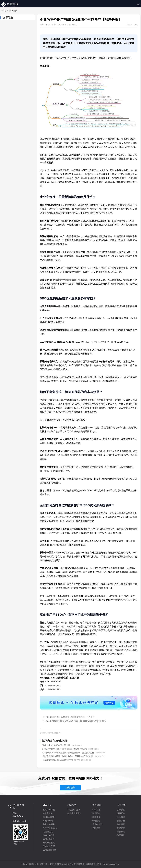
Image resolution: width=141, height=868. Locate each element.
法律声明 (121, 832)
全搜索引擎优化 (50, 828)
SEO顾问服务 (49, 817)
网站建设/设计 (74, 810)
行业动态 (13, 11)
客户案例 (96, 813)
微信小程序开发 (74, 813)
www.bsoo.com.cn (111, 864)
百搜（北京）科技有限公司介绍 (56, 745)
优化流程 (96, 821)
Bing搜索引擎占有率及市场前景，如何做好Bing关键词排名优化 (78, 721)
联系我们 (121, 835)
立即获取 (71, 788)
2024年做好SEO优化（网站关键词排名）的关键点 (72, 717)
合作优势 (121, 824)
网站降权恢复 (49, 843)
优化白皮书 (97, 824)
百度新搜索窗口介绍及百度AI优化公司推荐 (61, 760)
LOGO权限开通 (50, 850)
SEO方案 (96, 810)
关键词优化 (48, 832)
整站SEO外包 (49, 810)
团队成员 (121, 817)
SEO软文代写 (49, 846)
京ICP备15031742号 (86, 864)
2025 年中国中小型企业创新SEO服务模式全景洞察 (65, 749)
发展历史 (121, 813)
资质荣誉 (121, 821)
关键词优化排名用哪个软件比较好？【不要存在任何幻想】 (68, 756)
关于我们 (121, 810)
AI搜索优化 (48, 813)
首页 (4, 11)
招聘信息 (121, 828)
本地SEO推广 (49, 821)
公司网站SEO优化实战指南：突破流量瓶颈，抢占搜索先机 (68, 753)
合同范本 (96, 828)
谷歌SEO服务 (49, 824)
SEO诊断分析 (49, 839)
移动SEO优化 (49, 835)
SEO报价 (96, 817)
